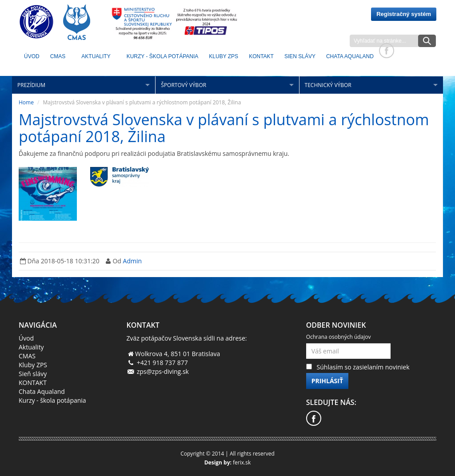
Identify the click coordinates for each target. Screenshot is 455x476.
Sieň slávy (33, 374)
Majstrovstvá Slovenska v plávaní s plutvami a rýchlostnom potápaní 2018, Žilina (224, 128)
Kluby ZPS (33, 365)
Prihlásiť (327, 381)
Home (26, 102)
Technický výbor (328, 85)
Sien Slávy (300, 56)
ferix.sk (242, 462)
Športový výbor (184, 85)
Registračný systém (404, 14)
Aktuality (96, 56)
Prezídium (31, 85)
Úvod (32, 56)
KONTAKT (261, 56)
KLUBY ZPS (224, 56)
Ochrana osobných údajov (339, 337)
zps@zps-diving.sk (163, 371)
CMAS (58, 56)
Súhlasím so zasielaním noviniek (363, 367)
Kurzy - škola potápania (163, 56)
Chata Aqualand (350, 56)
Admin (133, 261)
